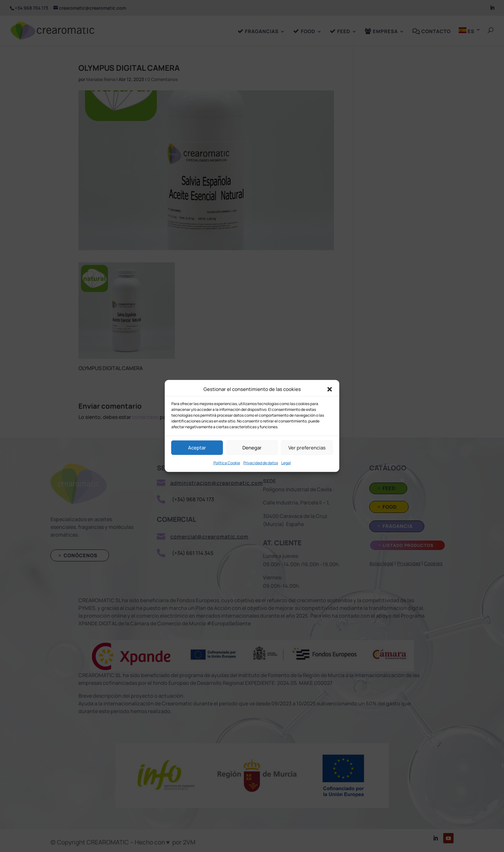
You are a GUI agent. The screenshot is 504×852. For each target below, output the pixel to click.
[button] (330, 389)
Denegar (252, 448)
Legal (286, 463)
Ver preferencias (307, 448)
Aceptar (197, 448)
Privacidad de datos (261, 463)
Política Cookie (227, 463)
